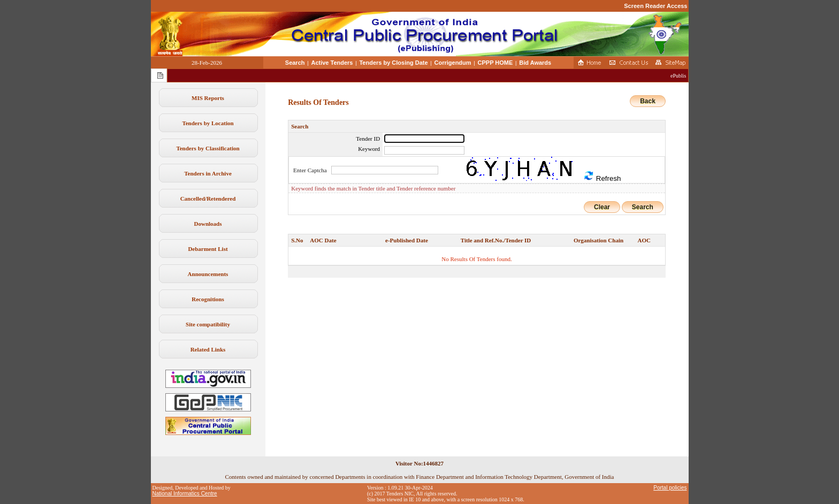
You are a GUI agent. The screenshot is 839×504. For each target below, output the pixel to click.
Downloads (208, 224)
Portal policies (670, 488)
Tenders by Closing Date (393, 63)
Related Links (208, 349)
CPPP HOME (495, 63)
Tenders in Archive (208, 173)
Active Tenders (332, 63)
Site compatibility (208, 324)
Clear (602, 207)
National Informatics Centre (185, 494)
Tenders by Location (208, 123)
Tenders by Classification (208, 148)
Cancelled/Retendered (208, 198)
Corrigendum (453, 63)
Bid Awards (535, 63)
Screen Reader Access (655, 6)
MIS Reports (208, 98)
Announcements (208, 274)
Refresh (602, 176)
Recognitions (208, 299)
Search (295, 63)
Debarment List (208, 249)
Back (648, 101)
